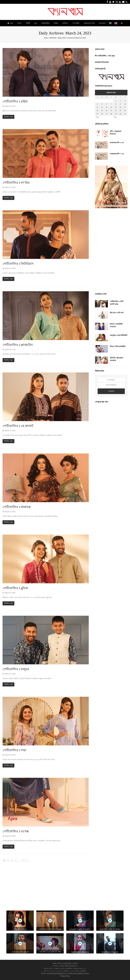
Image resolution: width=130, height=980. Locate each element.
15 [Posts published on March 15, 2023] (116, 107)
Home (46, 38)
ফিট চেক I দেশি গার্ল (117, 313)
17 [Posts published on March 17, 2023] (125, 107)
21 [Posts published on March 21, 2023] (111, 111)
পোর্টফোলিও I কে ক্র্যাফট (18, 426)
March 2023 (62, 38)
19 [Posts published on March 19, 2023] (102, 111)
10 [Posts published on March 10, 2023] (125, 104)
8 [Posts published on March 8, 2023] (116, 104)
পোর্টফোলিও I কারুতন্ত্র (17, 507)
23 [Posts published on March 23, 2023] (120, 111)
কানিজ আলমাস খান (71, 966)
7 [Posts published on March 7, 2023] (111, 104)
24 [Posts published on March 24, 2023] (125, 111)
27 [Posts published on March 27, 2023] (107, 114)
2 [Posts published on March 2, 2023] (120, 101)
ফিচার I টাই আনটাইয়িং (118, 346)
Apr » (116, 117)
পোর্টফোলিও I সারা (14, 750)
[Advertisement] (111, 251)
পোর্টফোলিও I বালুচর (16, 669)
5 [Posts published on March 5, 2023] (102, 104)
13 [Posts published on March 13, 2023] (107, 107)
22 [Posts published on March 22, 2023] (116, 111)
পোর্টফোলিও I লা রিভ (16, 183)
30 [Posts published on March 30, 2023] (120, 114)
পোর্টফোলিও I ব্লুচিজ (15, 588)
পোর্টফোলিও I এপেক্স (16, 831)
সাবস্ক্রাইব (111, 391)
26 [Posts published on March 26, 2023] (102, 114)
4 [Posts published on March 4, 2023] (97, 104)
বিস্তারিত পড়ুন (8, 117)
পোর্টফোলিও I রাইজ (15, 101)
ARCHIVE (53, 38)
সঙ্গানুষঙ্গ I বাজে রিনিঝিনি (119, 335)
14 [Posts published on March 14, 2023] (111, 107)
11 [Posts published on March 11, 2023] (97, 107)
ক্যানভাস (75, 963)
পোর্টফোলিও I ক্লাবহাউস (18, 345)
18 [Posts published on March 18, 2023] (97, 111)
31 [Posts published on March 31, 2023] (125, 114)
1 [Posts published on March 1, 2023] (116, 101)
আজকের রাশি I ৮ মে (117, 143)
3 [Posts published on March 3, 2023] (125, 101)
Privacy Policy (65, 976)
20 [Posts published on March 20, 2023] (107, 111)
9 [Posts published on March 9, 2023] (120, 104)
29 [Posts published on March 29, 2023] (116, 114)
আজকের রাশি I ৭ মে (117, 154)
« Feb (97, 117)
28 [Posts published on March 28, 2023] (111, 114)
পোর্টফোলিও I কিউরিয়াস (18, 264)
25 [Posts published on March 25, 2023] (97, 114)
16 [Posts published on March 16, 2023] (120, 107)
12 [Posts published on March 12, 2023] (102, 107)
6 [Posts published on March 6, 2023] (107, 104)
